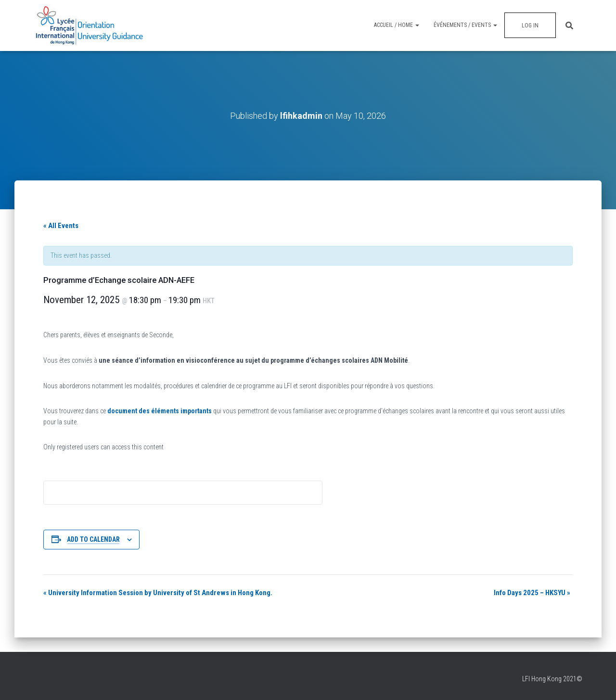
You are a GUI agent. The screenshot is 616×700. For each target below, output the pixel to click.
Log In (530, 25)
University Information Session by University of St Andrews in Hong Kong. (158, 593)
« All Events (61, 226)
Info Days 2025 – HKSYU (532, 593)
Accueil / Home (397, 25)
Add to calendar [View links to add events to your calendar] (93, 539)
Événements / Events (465, 25)
